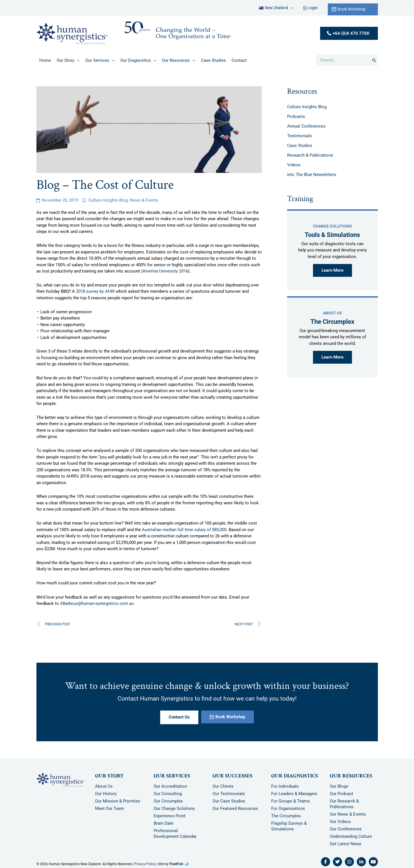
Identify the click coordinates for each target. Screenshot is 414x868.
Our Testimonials (229, 794)
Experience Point (170, 816)
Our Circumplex (168, 801)
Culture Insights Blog (108, 200)
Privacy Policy (145, 864)
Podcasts (296, 116)
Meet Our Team (110, 808)
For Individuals (285, 786)
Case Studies (300, 146)
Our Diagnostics (294, 776)
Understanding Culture (351, 836)
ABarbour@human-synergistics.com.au (97, 603)
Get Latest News (346, 844)
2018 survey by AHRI (95, 291)
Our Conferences (346, 829)
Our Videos (340, 822)
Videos (294, 165)
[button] (276, 8)
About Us (104, 786)
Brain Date (163, 823)
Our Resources (351, 776)
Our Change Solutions (174, 808)
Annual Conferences (306, 126)
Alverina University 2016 (165, 271)
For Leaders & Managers (294, 794)
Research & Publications (310, 155)
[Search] (374, 60)
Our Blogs (339, 786)
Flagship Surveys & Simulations (289, 826)
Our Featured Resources (235, 808)
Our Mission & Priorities (118, 801)
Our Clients (223, 786)
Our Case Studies (229, 801)
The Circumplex (286, 816)
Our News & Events (348, 814)
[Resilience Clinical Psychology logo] (60, 780)
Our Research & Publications (344, 804)
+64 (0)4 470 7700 (351, 33)
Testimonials (299, 136)
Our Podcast (341, 794)
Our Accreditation (170, 786)
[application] (291, 8)
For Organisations (288, 808)
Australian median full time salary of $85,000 (184, 530)
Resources (302, 91)
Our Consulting (168, 794)
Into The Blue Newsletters (312, 175)
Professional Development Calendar (175, 834)
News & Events (144, 200)
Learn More (332, 270)
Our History (106, 794)
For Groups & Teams (291, 801)
